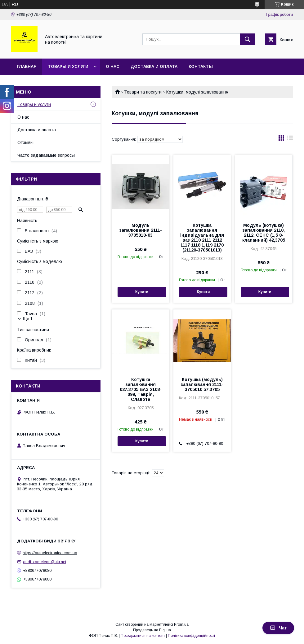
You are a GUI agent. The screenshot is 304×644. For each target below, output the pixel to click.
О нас (113, 66)
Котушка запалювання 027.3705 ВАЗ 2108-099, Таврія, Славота (141, 389)
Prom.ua (181, 624)
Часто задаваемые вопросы (46, 155)
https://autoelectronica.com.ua (50, 553)
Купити (142, 292)
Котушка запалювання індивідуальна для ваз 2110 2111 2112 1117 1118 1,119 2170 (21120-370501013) (202, 238)
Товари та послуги (143, 92)
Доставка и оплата (154, 66)
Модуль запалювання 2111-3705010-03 (141, 230)
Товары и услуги (68, 66)
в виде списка (290, 139)
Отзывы (25, 142)
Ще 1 (28, 319)
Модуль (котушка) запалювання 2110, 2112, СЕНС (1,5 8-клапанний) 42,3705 (264, 233)
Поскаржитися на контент (143, 636)
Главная (27, 66)
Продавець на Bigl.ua (152, 630)
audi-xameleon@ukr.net (45, 562)
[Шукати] (248, 39)
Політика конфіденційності (191, 636)
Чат (278, 628)
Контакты (201, 66)
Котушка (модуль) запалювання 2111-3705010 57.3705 (202, 384)
